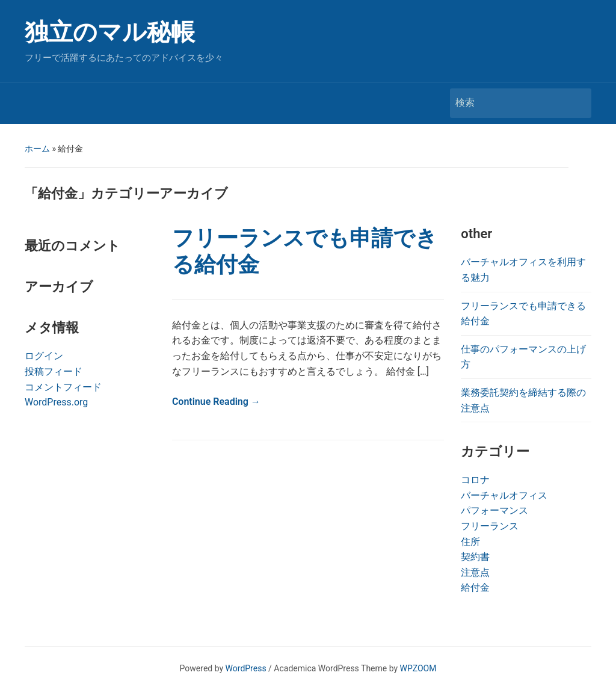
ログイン (44, 356)
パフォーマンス (494, 510)
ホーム (37, 149)
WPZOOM (418, 668)
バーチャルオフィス (504, 495)
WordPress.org (56, 402)
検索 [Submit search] (576, 103)
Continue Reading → (216, 402)
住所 (470, 542)
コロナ (475, 480)
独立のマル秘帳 (110, 32)
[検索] (510, 103)
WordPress (246, 668)
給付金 (475, 587)
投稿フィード (54, 371)
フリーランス (490, 526)
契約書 (475, 557)
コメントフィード (63, 387)
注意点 (475, 572)
